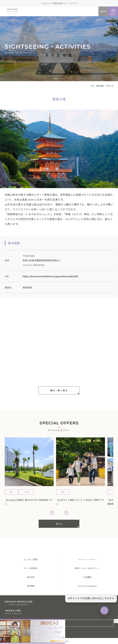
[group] (29, 472)
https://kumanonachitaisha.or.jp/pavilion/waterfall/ (50, 276)
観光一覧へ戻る (59, 391)
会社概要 (87, 577)
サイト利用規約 (31, 568)
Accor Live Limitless (87, 586)
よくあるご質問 (31, 559)
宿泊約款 (31, 577)
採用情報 (31, 586)
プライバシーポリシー (87, 559)
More (59, 524)
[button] (56, 79)
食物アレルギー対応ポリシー (87, 568)
